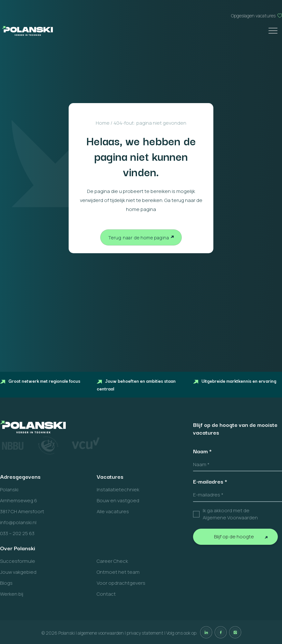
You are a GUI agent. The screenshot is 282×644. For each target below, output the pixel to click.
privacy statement (145, 633)
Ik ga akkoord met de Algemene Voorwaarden (230, 514)
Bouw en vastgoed (118, 500)
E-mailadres (210, 481)
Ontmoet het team (118, 572)
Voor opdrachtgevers (121, 583)
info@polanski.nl (18, 522)
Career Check (112, 561)
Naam (202, 451)
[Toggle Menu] (274, 31)
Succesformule (18, 561)
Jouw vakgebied (18, 572)
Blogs (6, 583)
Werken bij (12, 594)
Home (103, 123)
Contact (106, 594)
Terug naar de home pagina (139, 238)
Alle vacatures (113, 511)
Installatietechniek (118, 490)
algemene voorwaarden (101, 633)
